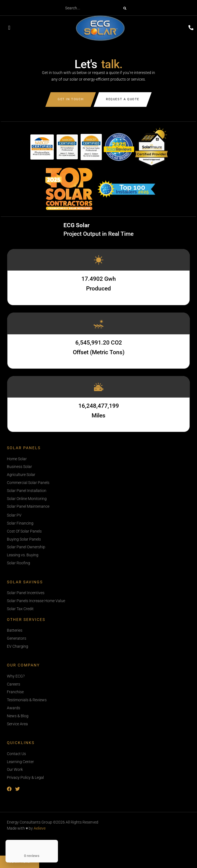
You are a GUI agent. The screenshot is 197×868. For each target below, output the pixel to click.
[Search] (125, 8)
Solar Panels (24, 448)
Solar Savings (25, 582)
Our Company (23, 665)
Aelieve (40, 828)
